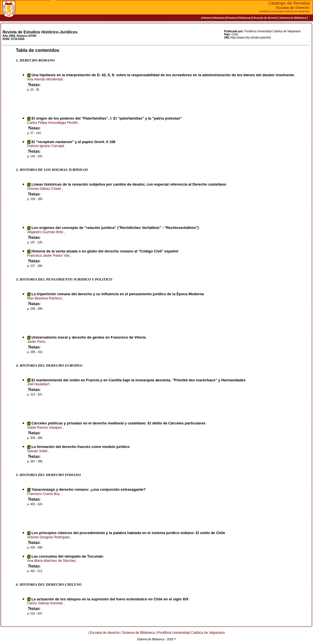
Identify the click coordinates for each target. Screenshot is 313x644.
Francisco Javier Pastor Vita (49, 256)
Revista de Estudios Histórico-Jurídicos (40, 32)
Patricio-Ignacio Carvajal (46, 146)
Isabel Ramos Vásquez (45, 428)
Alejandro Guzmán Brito (46, 232)
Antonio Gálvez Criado (45, 189)
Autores (233, 18)
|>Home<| (207, 18)
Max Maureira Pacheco (45, 298)
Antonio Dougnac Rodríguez (49, 537)
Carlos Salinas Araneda (45, 603)
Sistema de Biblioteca (293, 18)
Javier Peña (37, 342)
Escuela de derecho (266, 18)
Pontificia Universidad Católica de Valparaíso (191, 633)
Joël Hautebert (39, 384)
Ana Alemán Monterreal (45, 79)
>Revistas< (219, 18)
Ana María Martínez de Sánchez (52, 561)
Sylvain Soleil (38, 451)
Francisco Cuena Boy (44, 494)
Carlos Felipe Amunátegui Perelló (53, 123)
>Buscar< (246, 18)
